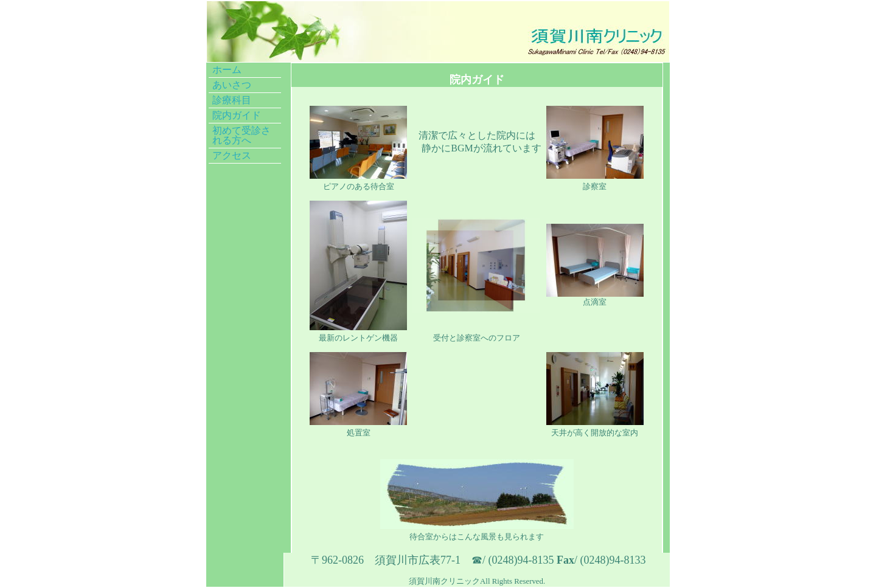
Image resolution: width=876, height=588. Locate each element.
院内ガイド (237, 115)
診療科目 (232, 100)
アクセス (232, 155)
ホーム (227, 70)
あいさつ (232, 85)
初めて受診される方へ (242, 135)
